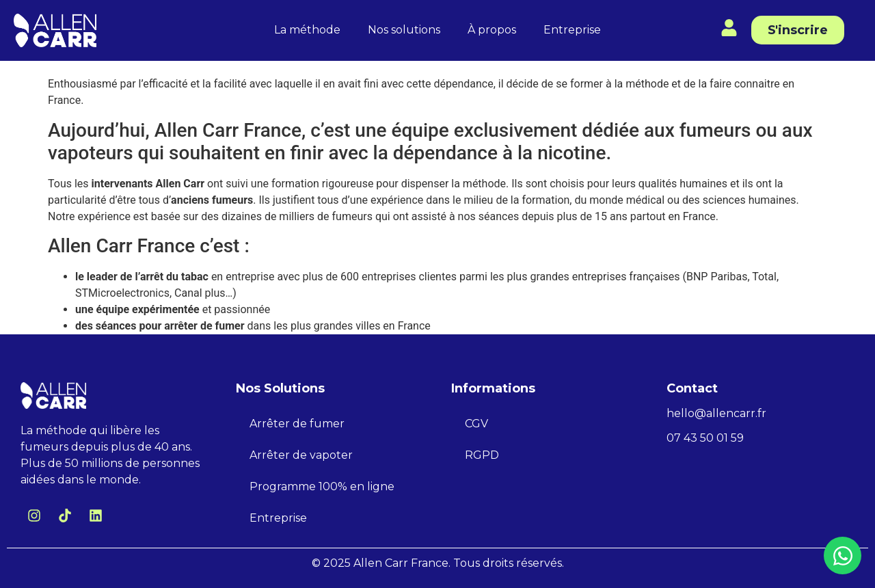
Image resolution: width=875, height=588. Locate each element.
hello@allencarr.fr (716, 413)
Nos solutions (404, 30)
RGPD (482, 455)
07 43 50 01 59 (705, 438)
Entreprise (572, 30)
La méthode (307, 30)
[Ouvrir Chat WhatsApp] (843, 556)
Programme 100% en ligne (322, 486)
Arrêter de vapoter (301, 455)
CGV (476, 424)
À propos (492, 30)
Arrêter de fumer (297, 424)
